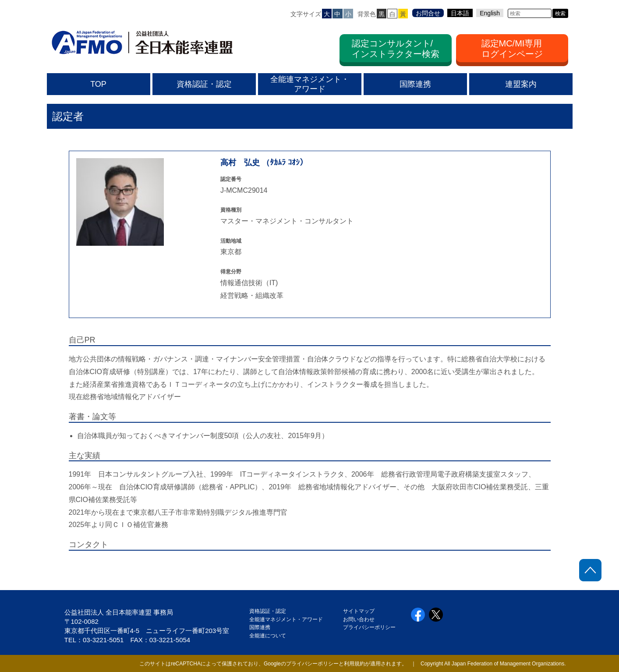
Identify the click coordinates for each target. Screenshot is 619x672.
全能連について (268, 636)
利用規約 (354, 664)
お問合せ (428, 13)
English (490, 13)
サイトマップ (359, 611)
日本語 (460, 13)
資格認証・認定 (268, 611)
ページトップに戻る (590, 570)
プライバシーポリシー (369, 627)
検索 (560, 14)
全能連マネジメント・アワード (286, 619)
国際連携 (262, 627)
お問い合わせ (359, 619)
